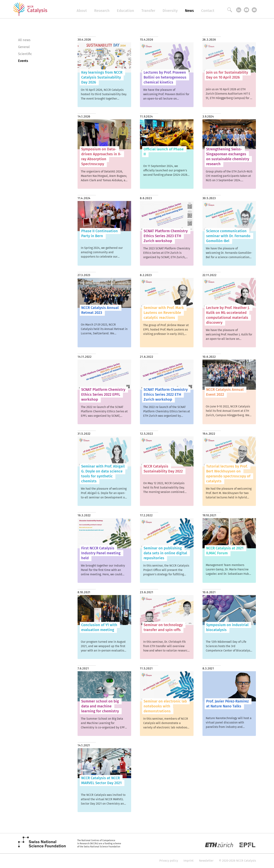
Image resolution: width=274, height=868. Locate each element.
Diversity (170, 11)
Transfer (148, 11)
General (24, 47)
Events (23, 61)
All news (24, 40)
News (189, 11)
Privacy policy (169, 861)
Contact (208, 11)
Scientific (25, 54)
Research (102, 11)
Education (125, 11)
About (82, 11)
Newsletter (206, 861)
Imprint (188, 861)
